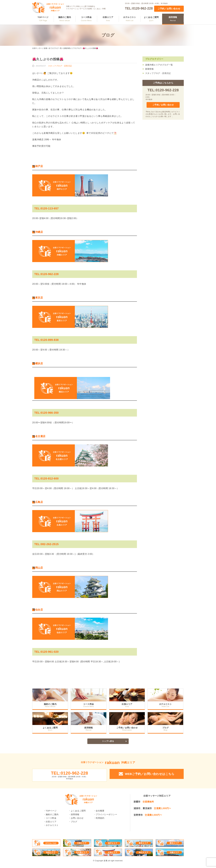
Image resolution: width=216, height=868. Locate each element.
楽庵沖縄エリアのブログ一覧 (159, 65)
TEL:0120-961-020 (46, 652)
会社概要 (100, 811)
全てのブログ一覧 (55, 48)
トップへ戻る (108, 741)
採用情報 (173, 19)
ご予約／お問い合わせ (169, 9)
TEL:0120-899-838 (46, 340)
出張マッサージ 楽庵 (40, 48)
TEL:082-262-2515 (46, 544)
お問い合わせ (77, 818)
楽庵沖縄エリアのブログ (72, 48)
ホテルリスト (130, 19)
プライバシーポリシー (106, 815)
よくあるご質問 (151, 19)
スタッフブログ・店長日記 (158, 73)
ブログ (166, 728)
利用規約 (100, 818)
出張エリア (108, 19)
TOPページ (43, 19)
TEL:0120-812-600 (46, 478)
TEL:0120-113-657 (46, 208)
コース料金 (86, 19)
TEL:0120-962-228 (139, 8)
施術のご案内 (65, 19)
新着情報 (149, 69)
